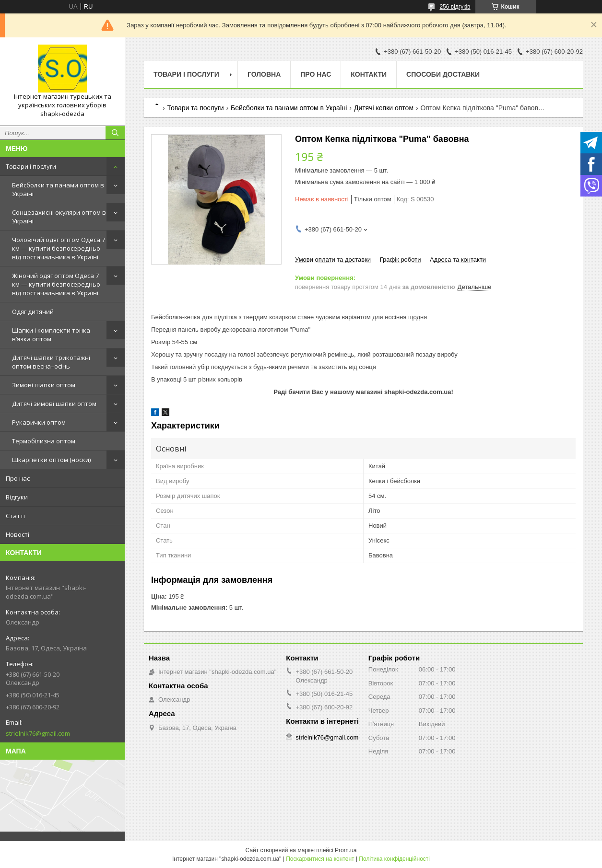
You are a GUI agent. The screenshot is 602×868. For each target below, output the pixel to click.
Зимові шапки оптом (44, 385)
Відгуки (17, 497)
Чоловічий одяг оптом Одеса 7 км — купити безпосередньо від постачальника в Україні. (59, 248)
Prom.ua (346, 850)
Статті (15, 516)
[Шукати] (115, 133)
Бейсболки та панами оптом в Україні (58, 189)
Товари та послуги (195, 108)
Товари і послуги (31, 166)
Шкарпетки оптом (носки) (51, 460)
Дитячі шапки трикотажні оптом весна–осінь (51, 362)
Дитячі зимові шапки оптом (54, 404)
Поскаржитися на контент (320, 859)
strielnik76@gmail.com (38, 733)
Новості (18, 534)
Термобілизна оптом (44, 441)
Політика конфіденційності (394, 859)
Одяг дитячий (33, 312)
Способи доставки (443, 74)
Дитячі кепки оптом (384, 108)
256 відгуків (455, 7)
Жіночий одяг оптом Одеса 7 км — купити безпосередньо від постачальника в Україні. (56, 284)
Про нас (18, 478)
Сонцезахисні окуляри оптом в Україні (59, 217)
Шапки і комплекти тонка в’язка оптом (51, 335)
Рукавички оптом (39, 422)
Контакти (369, 74)
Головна (264, 74)
